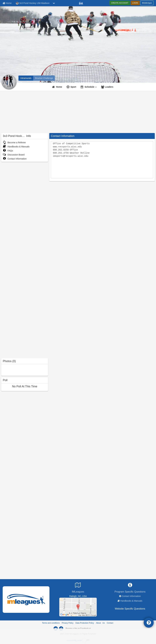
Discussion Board (14, 155)
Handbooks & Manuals (16, 147)
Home (59, 87)
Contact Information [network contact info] (131, 596)
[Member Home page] (7, 3)
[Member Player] (81, 3)
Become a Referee (14, 143)
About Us (100, 623)
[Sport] (72, 87)
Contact (110, 623)
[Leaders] (108, 87)
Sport (73, 87)
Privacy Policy (68, 623)
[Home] (57, 87)
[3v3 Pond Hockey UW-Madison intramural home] (26, 78)
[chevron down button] (54, 3)
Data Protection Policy (85, 623)
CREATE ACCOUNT (120, 3)
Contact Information (15, 159)
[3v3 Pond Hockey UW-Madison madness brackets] (44, 78)
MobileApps (147, 3)
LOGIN (135, 3)
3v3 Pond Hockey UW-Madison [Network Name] (33, 3)
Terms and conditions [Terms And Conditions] (51, 623)
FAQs (8, 151)
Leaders (109, 87)
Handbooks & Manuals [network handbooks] (131, 601)
